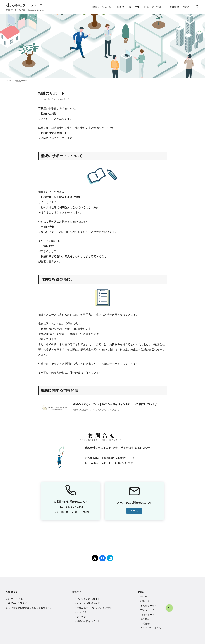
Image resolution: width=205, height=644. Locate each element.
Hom (143, 596)
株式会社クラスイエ (25, 5)
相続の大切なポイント (88, 621)
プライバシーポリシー (152, 628)
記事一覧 (107, 7)
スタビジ (81, 612)
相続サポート (159, 7)
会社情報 (174, 7)
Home (96, 7)
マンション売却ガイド (88, 603)
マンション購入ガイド (88, 599)
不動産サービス (123, 7)
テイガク (81, 617)
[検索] (197, 7)
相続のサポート (22, 81)
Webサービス (142, 7)
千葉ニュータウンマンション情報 (94, 608)
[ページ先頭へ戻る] (169, 608)
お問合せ (187, 7)
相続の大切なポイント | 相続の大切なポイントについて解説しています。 (116, 404)
